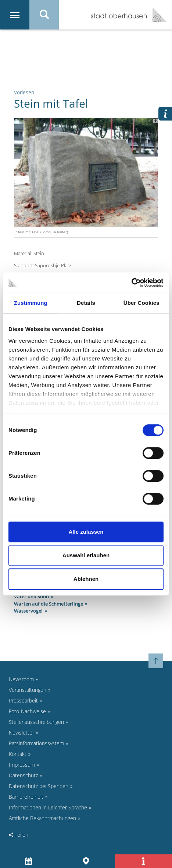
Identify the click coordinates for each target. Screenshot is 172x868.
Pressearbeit (23, 700)
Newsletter (21, 733)
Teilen (19, 835)
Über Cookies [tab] (141, 303)
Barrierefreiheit (26, 797)
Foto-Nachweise (27, 711)
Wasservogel (28, 611)
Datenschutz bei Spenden (39, 786)
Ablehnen (86, 579)
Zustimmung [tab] (31, 303)
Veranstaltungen (28, 690)
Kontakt (18, 754)
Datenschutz (23, 775)
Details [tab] (86, 303)
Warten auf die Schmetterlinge (49, 604)
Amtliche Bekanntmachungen (42, 818)
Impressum (22, 765)
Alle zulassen (86, 532)
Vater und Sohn (31, 596)
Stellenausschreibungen (36, 722)
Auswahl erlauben (86, 555)
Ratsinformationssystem (36, 743)
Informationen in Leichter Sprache (48, 807)
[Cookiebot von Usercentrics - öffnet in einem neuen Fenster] (131, 283)
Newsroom (21, 679)
